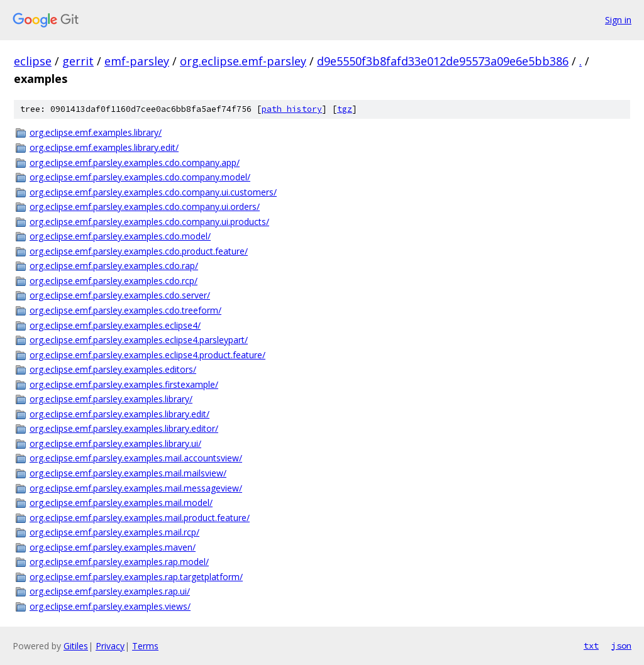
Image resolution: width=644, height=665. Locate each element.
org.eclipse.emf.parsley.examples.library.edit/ (119, 414)
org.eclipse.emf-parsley (243, 61)
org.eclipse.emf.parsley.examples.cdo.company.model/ (140, 177)
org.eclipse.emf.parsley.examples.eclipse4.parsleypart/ (139, 340)
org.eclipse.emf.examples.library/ (96, 132)
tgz (345, 109)
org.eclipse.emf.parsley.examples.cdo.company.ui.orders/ (145, 206)
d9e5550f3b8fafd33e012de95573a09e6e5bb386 (443, 61)
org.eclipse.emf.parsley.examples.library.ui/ (115, 443)
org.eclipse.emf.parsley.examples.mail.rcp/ (114, 532)
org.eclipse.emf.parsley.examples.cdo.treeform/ (125, 310)
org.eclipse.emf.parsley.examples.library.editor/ (124, 428)
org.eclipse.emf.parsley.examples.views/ (110, 606)
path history (292, 109)
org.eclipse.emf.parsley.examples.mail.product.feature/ (140, 518)
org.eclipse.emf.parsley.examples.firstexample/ (124, 384)
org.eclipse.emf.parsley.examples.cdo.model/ (120, 236)
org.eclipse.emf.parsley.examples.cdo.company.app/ (135, 162)
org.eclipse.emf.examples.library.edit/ (104, 147)
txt (591, 646)
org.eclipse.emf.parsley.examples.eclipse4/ (115, 325)
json (621, 646)
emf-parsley (137, 61)
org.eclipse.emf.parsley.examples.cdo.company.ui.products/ (149, 222)
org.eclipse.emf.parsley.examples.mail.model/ (121, 503)
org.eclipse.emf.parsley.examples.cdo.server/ (120, 295)
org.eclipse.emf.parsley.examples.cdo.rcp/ (114, 281)
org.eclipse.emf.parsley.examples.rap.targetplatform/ (136, 577)
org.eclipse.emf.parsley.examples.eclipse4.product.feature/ (147, 355)
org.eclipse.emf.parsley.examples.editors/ (113, 369)
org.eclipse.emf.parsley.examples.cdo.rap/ (114, 266)
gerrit (78, 61)
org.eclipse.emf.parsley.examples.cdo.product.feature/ (139, 251)
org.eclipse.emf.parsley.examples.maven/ (113, 547)
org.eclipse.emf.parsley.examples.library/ (111, 399)
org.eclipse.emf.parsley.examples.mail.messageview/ (136, 488)
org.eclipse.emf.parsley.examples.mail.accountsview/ (136, 458)
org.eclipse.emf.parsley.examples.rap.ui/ (110, 591)
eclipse (33, 61)
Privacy (110, 646)
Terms (145, 646)
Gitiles (76, 646)
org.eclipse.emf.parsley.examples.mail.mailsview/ (128, 473)
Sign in (618, 20)
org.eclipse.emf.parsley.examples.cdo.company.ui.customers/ (153, 192)
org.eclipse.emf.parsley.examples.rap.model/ (119, 562)
